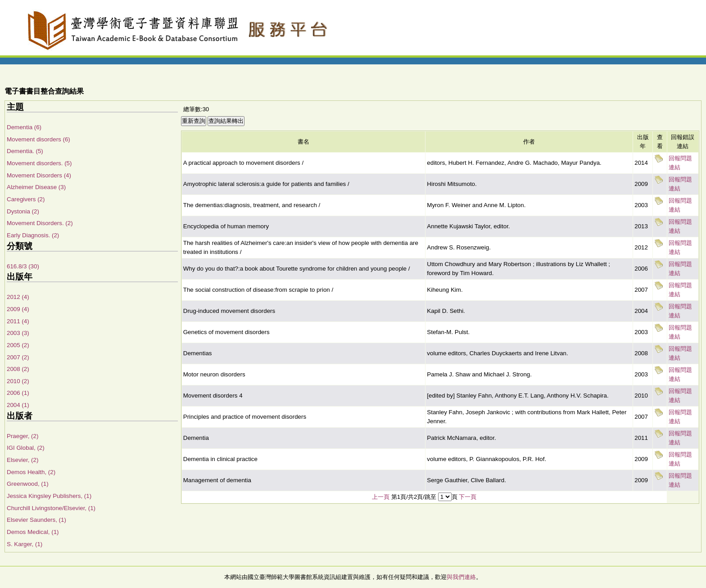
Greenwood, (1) (28, 484)
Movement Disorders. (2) (40, 223)
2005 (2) (18, 345)
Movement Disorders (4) (39, 175)
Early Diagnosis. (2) (33, 235)
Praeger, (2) (23, 436)
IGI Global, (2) (26, 448)
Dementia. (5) (25, 151)
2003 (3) (18, 333)
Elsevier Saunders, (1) (36, 520)
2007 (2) (18, 357)
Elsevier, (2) (23, 460)
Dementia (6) (24, 127)
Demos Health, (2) (31, 472)
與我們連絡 (461, 577)
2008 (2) (18, 369)
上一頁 (381, 497)
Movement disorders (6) (38, 139)
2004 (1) (18, 405)
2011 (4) (18, 321)
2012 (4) (18, 297)
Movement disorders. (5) (39, 163)
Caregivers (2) (26, 199)
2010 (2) (18, 381)
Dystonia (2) (23, 211)
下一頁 (468, 497)
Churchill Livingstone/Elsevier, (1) (51, 508)
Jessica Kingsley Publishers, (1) (49, 496)
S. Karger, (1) (25, 544)
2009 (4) (18, 309)
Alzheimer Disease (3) (36, 187)
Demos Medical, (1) (33, 532)
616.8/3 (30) (23, 266)
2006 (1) (18, 393)
